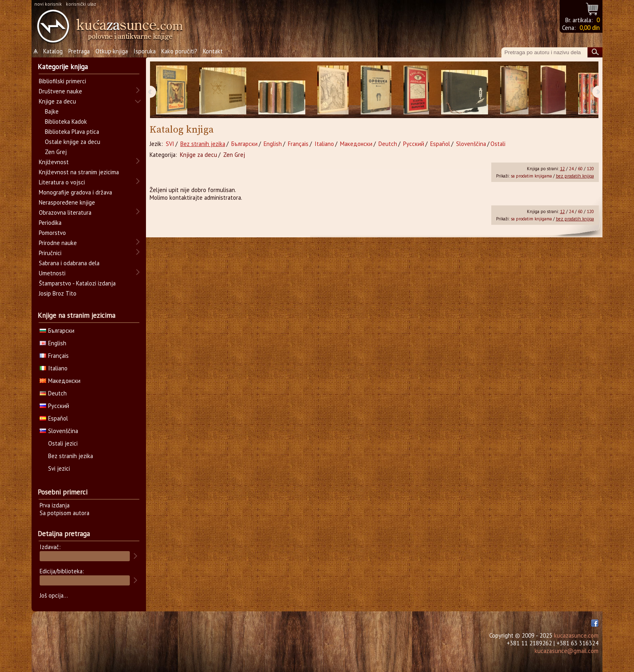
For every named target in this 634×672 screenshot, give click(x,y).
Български (244, 144)
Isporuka (145, 51)
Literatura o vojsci (62, 182)
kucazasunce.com (576, 635)
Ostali (498, 144)
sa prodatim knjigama (531, 176)
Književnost (54, 162)
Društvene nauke (60, 91)
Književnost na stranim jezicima (79, 172)
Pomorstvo (52, 233)
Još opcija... (54, 595)
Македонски (356, 144)
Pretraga (79, 51)
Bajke (52, 111)
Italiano (324, 144)
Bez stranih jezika (203, 144)
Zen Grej (234, 155)
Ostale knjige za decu (73, 142)
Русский (414, 144)
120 (590, 169)
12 (562, 169)
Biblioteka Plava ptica (72, 132)
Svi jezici (59, 468)
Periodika (50, 223)
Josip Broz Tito (58, 293)
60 (580, 169)
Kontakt (213, 51)
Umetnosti (52, 273)
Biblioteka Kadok (66, 122)
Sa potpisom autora (64, 513)
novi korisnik (48, 4)
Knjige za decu (199, 155)
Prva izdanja (55, 505)
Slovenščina (471, 144)
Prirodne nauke (58, 243)
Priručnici (50, 253)
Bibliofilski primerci (62, 81)
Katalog (53, 51)
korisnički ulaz (81, 4)
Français (298, 144)
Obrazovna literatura (65, 212)
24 (571, 169)
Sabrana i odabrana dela (69, 263)
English (273, 144)
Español (440, 144)
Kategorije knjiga (63, 67)
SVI (170, 144)
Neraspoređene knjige (67, 202)
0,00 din (590, 28)
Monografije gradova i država (75, 192)
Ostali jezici (63, 443)
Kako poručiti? (179, 51)
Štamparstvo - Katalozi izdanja (77, 283)
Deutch (388, 144)
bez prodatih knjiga (575, 176)
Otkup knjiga (112, 51)
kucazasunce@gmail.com (566, 651)
